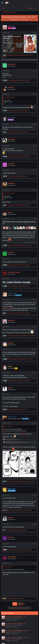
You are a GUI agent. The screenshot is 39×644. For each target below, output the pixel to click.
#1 (36, 33)
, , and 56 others (19, 156)
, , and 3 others (18, 313)
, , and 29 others (18, 132)
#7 (36, 190)
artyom (10, 388)
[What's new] (35, 8)
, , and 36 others (19, 265)
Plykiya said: (7, 426)
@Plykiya (24, 434)
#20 (35, 563)
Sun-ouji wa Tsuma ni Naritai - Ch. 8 (16, 624)
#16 (36, 423)
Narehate (11, 343)
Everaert (11, 537)
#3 (36, 94)
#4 (36, 124)
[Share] (34, 33)
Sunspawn (11, 183)
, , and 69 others (18, 111)
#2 (36, 71)
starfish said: (7, 567)
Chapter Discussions (17, 618)
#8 (36, 219)
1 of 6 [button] (15, 604)
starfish (10, 517)
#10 (36, 279)
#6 (36, 170)
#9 (36, 259)
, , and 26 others (19, 550)
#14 (36, 373)
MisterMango (12, 557)
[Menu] (2, 3)
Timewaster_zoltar (14, 272)
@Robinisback (7, 308)
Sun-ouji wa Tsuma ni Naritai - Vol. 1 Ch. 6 (18, 637)
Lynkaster (11, 320)
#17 (36, 495)
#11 (36, 300)
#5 (36, 146)
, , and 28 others (19, 381)
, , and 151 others (19, 80)
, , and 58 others (17, 176)
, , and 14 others (19, 245)
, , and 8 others (19, 510)
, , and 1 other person (21, 336)
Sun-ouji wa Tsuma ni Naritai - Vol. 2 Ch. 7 (18, 630)
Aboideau (11, 88)
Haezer (10, 212)
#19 (36, 544)
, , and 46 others (19, 205)
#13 (36, 349)
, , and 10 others (17, 409)
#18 (36, 524)
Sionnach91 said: (8, 97)
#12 (36, 327)
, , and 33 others (18, 286)
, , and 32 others (21, 481)
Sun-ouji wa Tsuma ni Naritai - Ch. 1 (16, 617)
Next (21, 604)
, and (15, 598)
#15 (36, 394)
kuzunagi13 (11, 139)
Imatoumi (11, 253)
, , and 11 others (20, 359)
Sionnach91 (11, 64)
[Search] (4, 8)
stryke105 (11, 164)
